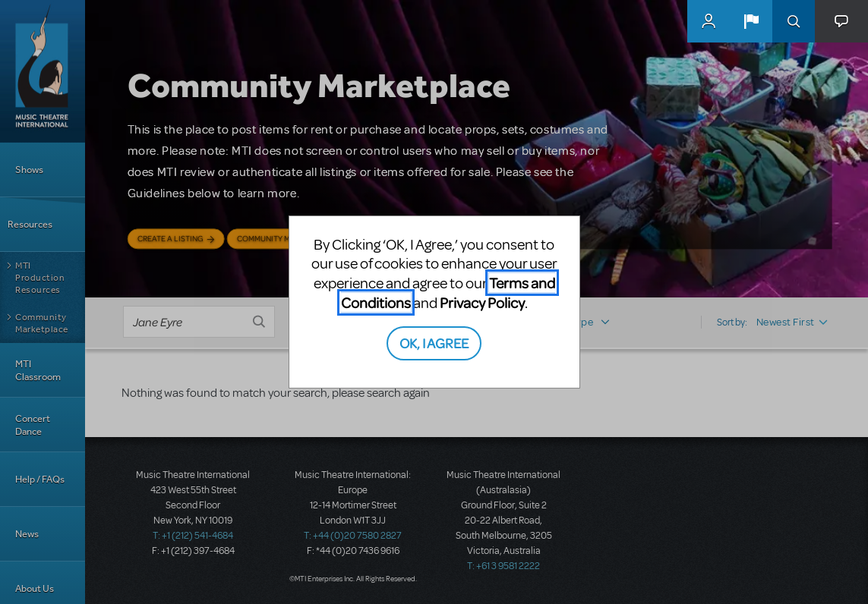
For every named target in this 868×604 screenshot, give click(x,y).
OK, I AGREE (434, 343)
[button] (751, 21)
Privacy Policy (482, 302)
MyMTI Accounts (709, 21)
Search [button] (794, 21)
